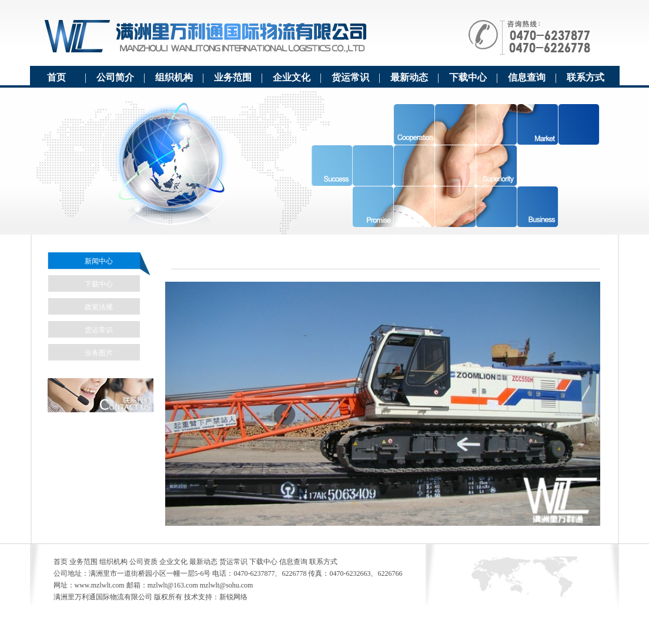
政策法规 (99, 307)
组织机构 (174, 77)
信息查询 (527, 77)
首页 (56, 77)
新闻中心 (99, 261)
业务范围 (233, 77)
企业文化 (292, 77)
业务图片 (99, 353)
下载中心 (468, 77)
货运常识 (350, 77)
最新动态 (409, 77)
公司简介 (115, 77)
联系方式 (586, 77)
